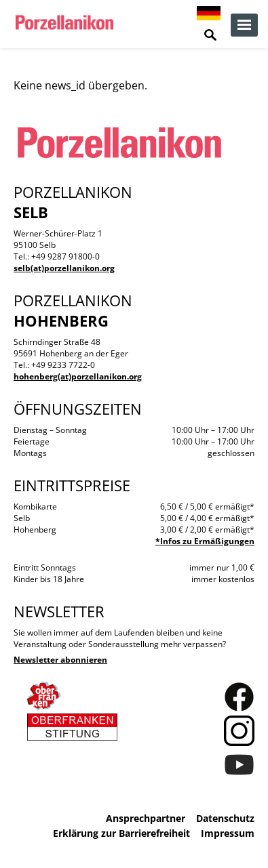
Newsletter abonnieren (60, 660)
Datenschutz (225, 818)
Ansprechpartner (146, 818)
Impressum (228, 833)
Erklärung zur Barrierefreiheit (121, 833)
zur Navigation (244, 25)
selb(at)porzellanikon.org (64, 268)
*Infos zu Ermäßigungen (205, 541)
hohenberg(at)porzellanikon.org (78, 376)
